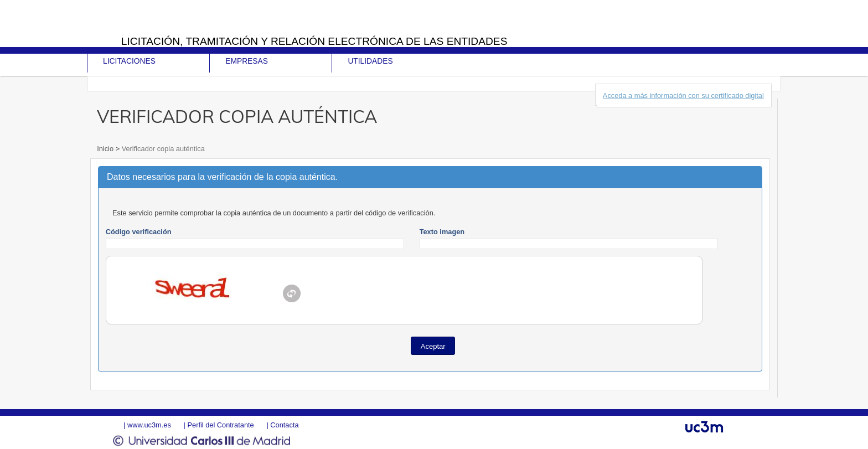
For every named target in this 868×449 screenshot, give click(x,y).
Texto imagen (442, 232)
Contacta (284, 425)
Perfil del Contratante (220, 425)
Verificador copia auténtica (162, 149)
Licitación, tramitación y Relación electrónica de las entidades (314, 41)
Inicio (106, 149)
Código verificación (139, 232)
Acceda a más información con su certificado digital (683, 96)
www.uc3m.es (149, 425)
